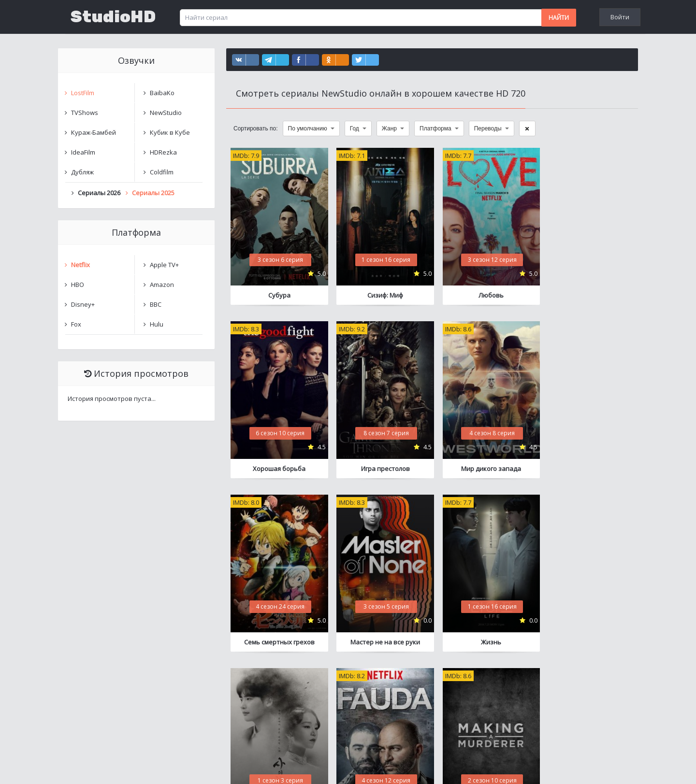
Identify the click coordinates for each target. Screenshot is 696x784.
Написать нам (93, 767)
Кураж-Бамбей (94, 132)
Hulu (157, 324)
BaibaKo (162, 93)
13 (513, 683)
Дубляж (82, 172)
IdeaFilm (83, 152)
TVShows (85, 113)
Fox (76, 324)
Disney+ (83, 304)
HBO (78, 285)
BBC (156, 304)
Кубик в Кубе (170, 132)
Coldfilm (162, 172)
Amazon (162, 285)
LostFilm (83, 93)
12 (491, 683)
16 (551, 683)
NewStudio (166, 113)
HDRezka (163, 152)
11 (468, 683)
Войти (620, 17)
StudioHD (113, 17)
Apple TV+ (164, 265)
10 (445, 683)
